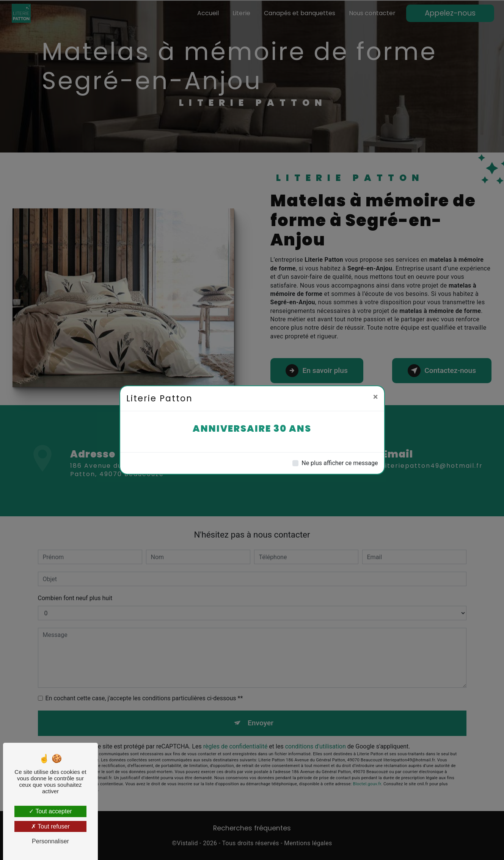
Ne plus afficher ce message (340, 463)
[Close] (376, 397)
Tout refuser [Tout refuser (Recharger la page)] (50, 826)
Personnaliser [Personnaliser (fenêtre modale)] (50, 841)
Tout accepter (50, 811)
